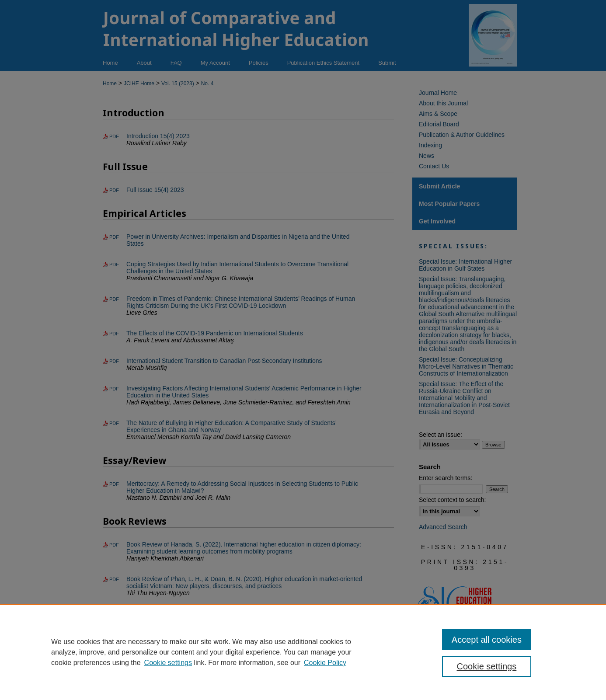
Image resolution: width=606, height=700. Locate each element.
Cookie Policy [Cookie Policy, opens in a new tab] (325, 663)
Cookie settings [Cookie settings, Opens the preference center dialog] (487, 666)
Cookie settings (168, 663)
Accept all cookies (487, 640)
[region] (303, 652)
